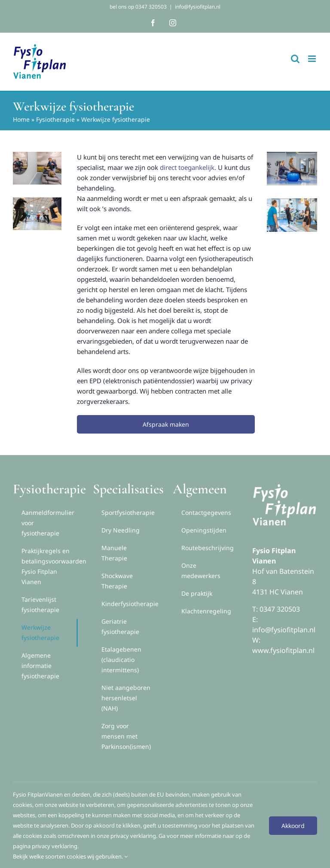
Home (21, 119)
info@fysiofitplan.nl (198, 7)
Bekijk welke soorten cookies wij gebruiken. (70, 856)
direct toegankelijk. (188, 167)
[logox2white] (284, 484)
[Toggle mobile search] (295, 59)
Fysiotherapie (55, 119)
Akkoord (293, 826)
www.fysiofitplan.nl (283, 650)
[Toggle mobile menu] (313, 59)
